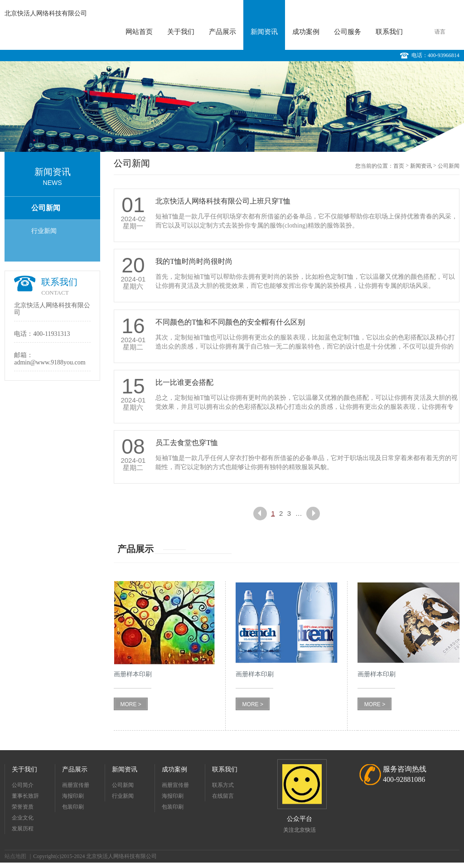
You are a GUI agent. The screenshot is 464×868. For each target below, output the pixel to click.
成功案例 (306, 32)
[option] (232, 107)
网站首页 (139, 32)
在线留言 (223, 796)
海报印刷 (73, 796)
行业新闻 (44, 231)
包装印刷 (73, 807)
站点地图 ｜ (19, 856)
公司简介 (23, 785)
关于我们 (181, 32)
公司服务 (348, 32)
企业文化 (23, 818)
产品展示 (222, 32)
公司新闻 (46, 208)
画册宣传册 (76, 785)
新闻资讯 (264, 32)
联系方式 (223, 785)
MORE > (130, 704)
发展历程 (23, 829)
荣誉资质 (23, 807)
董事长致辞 (25, 796)
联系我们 (389, 32)
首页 (399, 166)
